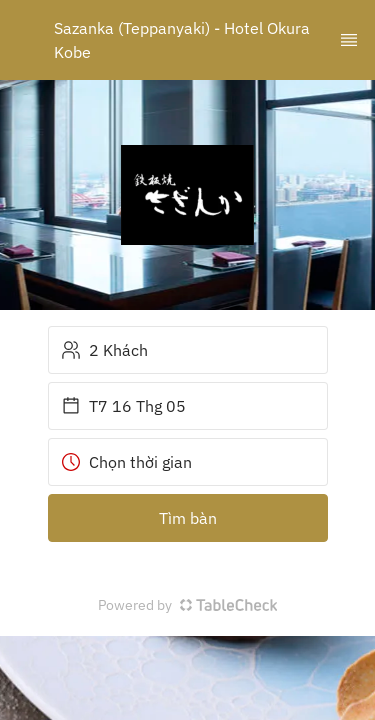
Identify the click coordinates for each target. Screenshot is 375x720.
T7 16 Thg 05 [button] (123, 406)
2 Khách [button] (104, 350)
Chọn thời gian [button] (126, 462)
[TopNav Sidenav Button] (349, 40)
